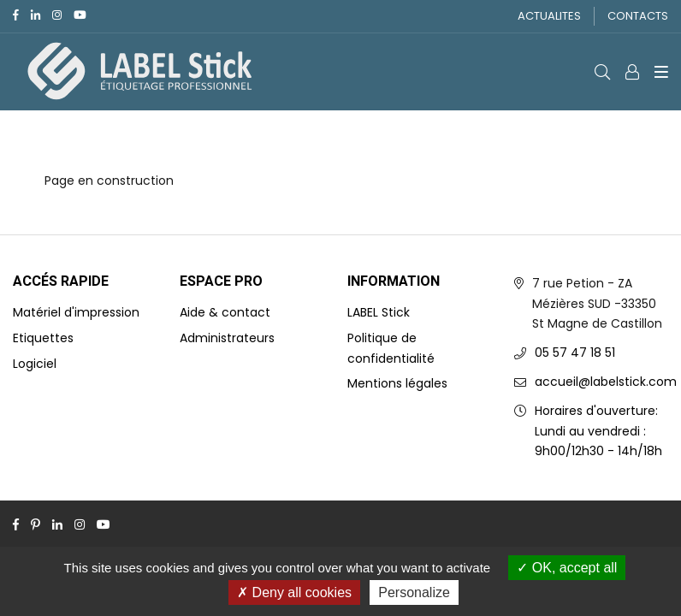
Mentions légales (397, 383)
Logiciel (35, 364)
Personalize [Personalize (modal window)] (414, 592)
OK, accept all (567, 568)
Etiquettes (43, 338)
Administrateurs (227, 338)
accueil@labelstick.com (606, 382)
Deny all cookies (294, 592)
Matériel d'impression (76, 312)
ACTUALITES (549, 16)
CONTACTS (638, 16)
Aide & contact (225, 312)
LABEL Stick (379, 312)
